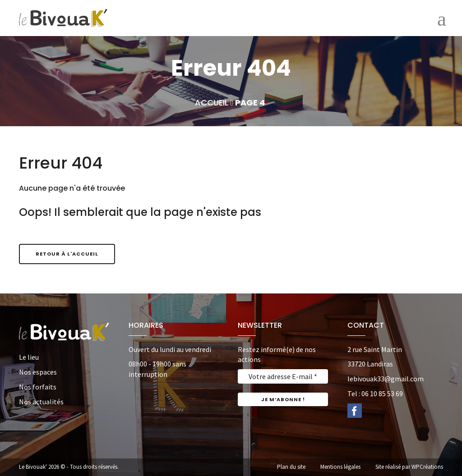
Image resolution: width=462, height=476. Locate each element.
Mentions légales (340, 467)
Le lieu (29, 357)
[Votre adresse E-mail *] (283, 376)
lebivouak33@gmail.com (386, 379)
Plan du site (291, 467)
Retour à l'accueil (67, 254)
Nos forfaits (38, 387)
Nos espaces (38, 372)
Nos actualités (41, 402)
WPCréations (427, 467)
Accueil (212, 103)
